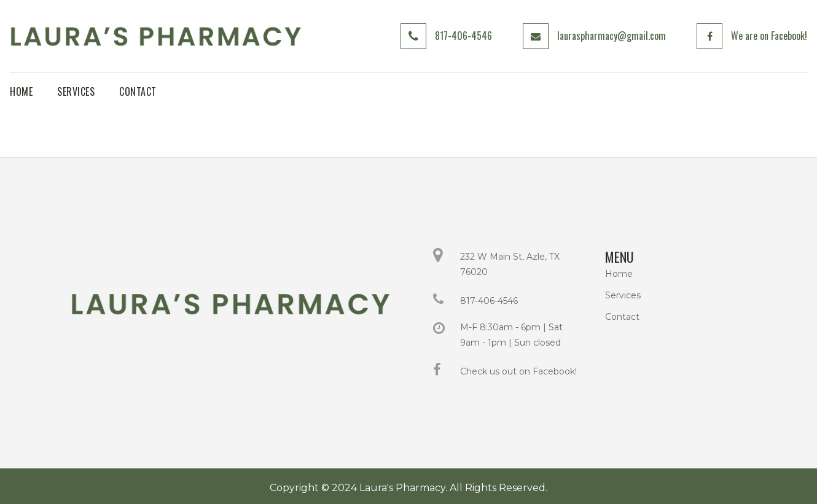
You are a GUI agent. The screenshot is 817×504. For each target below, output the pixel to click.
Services (623, 295)
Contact (622, 317)
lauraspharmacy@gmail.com (612, 36)
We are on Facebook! (769, 36)
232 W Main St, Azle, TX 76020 (510, 264)
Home (619, 274)
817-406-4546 (463, 36)
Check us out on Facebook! (518, 371)
